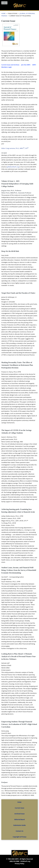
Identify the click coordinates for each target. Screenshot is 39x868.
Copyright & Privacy (19, 837)
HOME (3, 13)
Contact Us (19, 831)
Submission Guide (19, 825)
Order (19, 802)
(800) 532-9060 (14, 861)
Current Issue (20, 808)
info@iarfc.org (25, 861)
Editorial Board (19, 820)
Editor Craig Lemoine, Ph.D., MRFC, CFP (15, 148)
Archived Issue (19, 814)
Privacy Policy (19, 864)
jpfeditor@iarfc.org (13, 167)
